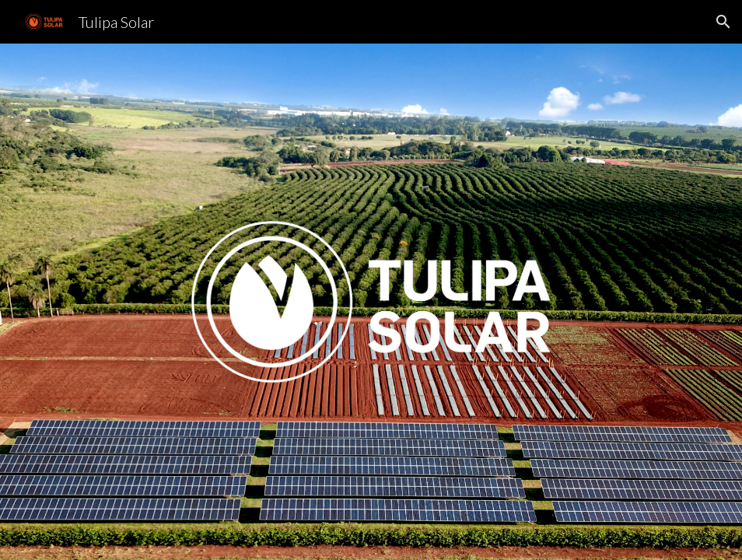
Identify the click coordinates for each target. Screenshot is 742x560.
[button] (723, 22)
